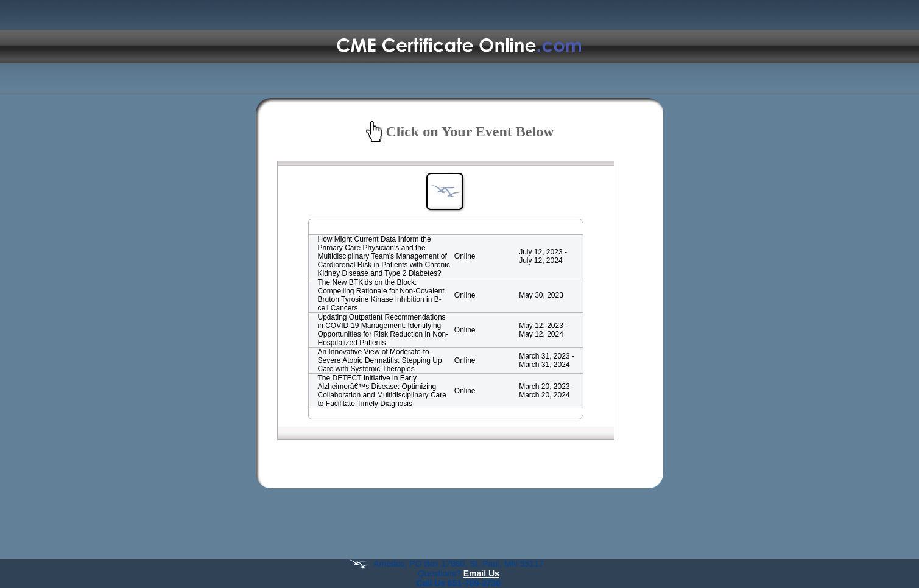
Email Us (481, 573)
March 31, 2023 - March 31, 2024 (547, 360)
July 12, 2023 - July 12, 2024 (543, 256)
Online (465, 256)
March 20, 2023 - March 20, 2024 (547, 391)
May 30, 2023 (541, 295)
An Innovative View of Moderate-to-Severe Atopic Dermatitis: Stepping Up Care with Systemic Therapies (380, 360)
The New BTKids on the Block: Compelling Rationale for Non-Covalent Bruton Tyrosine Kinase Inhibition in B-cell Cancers (381, 295)
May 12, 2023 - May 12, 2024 (543, 330)
